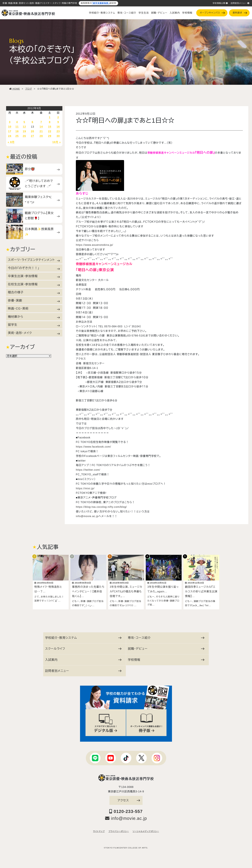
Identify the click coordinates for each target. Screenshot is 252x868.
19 (24, 131)
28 (41, 136)
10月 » (57, 142)
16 (58, 127)
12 (24, 127)
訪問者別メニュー (240, 3)
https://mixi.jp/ (85, 488)
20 (32, 131)
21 (41, 131)
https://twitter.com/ (88, 470)
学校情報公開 (220, 3)
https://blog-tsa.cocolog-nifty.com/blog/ (101, 507)
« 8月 (11, 142)
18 (17, 131)
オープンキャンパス (212, 13)
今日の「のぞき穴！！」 (34, 268)
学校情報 (187, 13)
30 (58, 136)
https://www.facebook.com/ (93, 447)
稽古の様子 (34, 292)
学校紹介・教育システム (102, 13)
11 (17, 127)
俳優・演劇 (34, 301)
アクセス (129, 799)
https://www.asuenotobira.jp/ (94, 245)
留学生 (34, 325)
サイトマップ (99, 830)
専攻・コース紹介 (127, 13)
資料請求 (240, 13)
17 (10, 131)
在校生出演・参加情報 (34, 284)
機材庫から (34, 317)
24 (10, 136)
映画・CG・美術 (34, 309)
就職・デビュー (159, 13)
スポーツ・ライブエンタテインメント (34, 260)
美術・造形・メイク (34, 333)
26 (24, 136)
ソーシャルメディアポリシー (146, 830)
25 (17, 136)
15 (50, 127)
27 (32, 136)
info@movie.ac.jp (87, 516)
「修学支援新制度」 (101, 3)
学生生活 (144, 13)
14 (41, 127)
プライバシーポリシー (119, 830)
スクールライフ (83, 647)
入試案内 (175, 13)
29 (50, 136)
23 (58, 131)
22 (50, 131)
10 (10, 127)
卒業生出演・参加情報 (34, 276)
